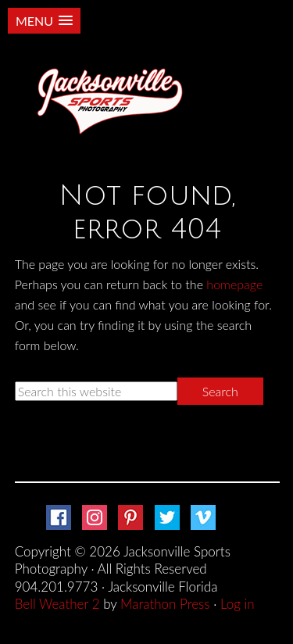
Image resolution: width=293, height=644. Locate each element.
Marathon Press (165, 604)
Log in (238, 604)
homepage (234, 284)
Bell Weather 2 (57, 604)
